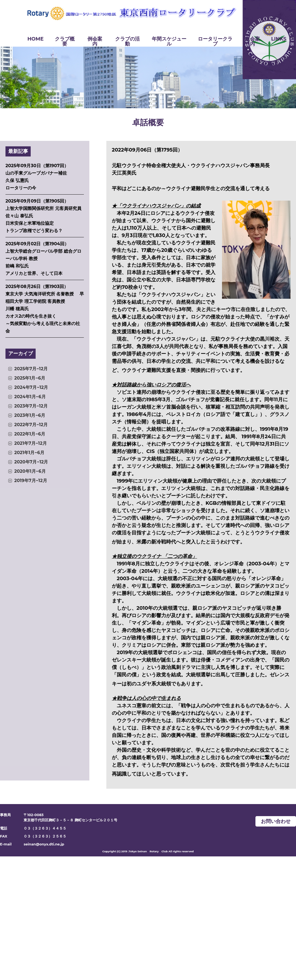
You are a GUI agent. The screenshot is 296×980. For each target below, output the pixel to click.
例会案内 (95, 41)
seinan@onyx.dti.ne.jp (44, 844)
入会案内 (252, 41)
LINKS (279, 39)
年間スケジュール (169, 41)
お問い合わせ (276, 821)
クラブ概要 (65, 41)
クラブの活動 (127, 41)
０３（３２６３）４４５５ (45, 828)
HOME (35, 39)
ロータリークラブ (215, 41)
